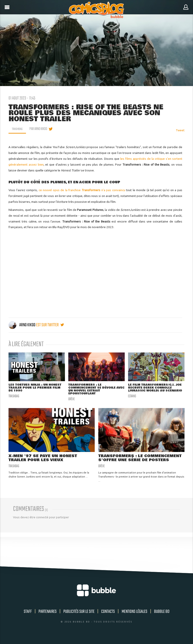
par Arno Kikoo (39, 129)
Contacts (108, 617)
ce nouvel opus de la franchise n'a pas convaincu (82, 190)
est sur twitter (50, 325)
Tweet (180, 130)
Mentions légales (134, 617)
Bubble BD (162, 617)
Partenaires (48, 617)
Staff (28, 617)
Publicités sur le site (79, 617)
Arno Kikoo (22, 325)
